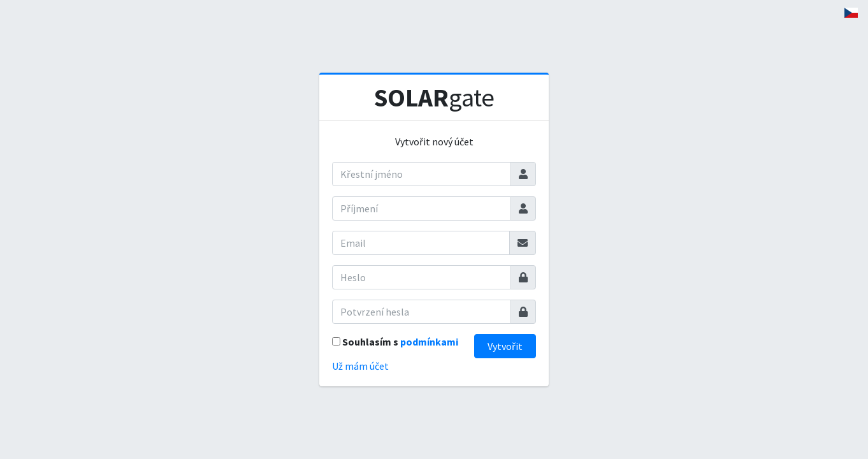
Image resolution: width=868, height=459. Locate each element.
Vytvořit (505, 346)
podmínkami (429, 342)
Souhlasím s (400, 342)
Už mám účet (360, 366)
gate (434, 98)
